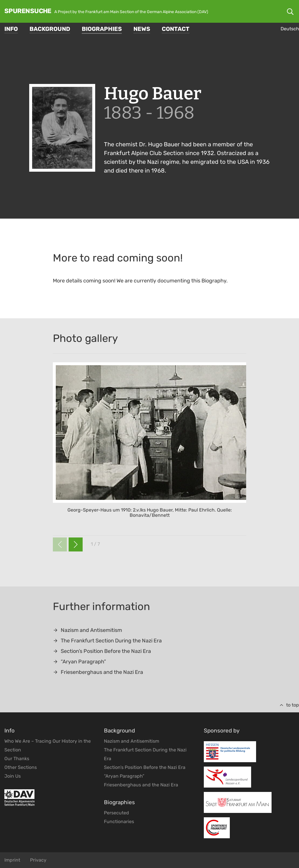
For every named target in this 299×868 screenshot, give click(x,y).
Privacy (38, 860)
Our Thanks (17, 759)
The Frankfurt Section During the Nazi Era (107, 641)
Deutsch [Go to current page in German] (290, 29)
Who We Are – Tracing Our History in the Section (48, 745)
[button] (76, 544)
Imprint (12, 860)
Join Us (13, 776)
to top (289, 705)
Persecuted (117, 813)
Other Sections (21, 767)
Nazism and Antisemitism (87, 630)
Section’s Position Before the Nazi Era (102, 651)
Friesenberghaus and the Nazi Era (98, 672)
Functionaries (119, 822)
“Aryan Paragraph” (79, 662)
